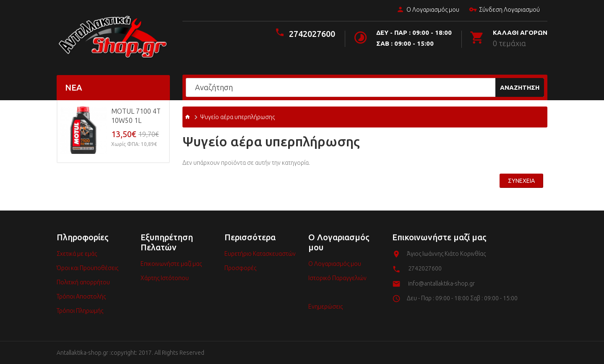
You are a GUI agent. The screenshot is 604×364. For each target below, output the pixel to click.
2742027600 (312, 34)
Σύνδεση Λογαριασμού (504, 10)
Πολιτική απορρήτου (83, 282)
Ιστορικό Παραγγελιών (337, 278)
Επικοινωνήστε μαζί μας (171, 264)
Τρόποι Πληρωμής (80, 311)
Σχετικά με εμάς (77, 254)
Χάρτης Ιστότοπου (165, 278)
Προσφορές (240, 268)
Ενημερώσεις (325, 307)
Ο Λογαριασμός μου (427, 10)
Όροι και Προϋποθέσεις (87, 268)
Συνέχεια (521, 181)
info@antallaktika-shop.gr (441, 283)
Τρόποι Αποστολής (81, 296)
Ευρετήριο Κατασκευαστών (260, 254)
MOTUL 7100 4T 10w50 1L (136, 116)
